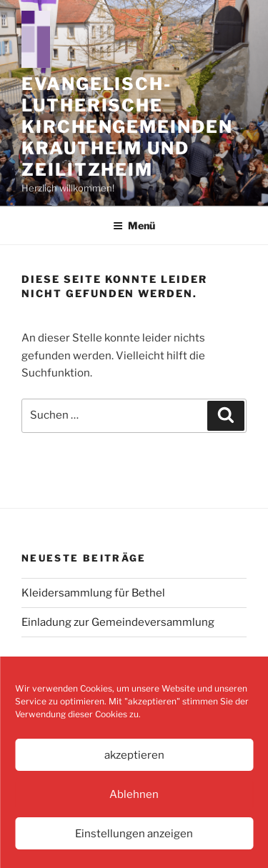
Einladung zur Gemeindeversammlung (118, 622)
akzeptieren (134, 755)
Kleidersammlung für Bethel (93, 593)
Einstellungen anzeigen (134, 834)
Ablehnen (134, 794)
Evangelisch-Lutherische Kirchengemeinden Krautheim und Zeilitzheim (127, 127)
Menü (134, 225)
